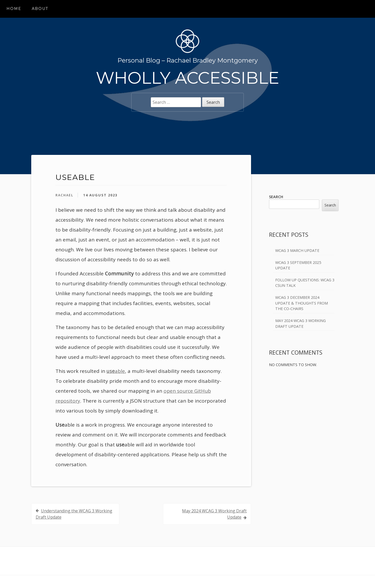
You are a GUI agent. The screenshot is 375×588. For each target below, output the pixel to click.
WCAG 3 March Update (297, 250)
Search (276, 197)
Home (14, 9)
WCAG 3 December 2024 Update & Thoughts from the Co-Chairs (302, 303)
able (116, 371)
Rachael (64, 195)
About (40, 9)
